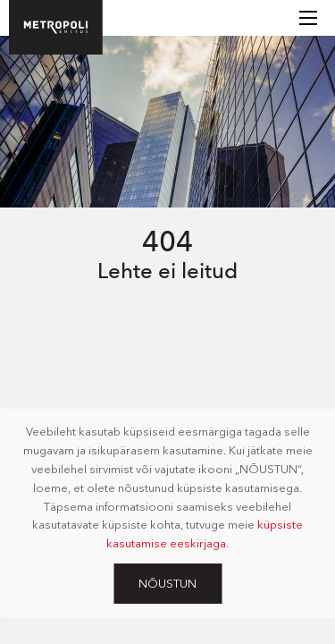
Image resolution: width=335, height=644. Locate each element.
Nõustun (167, 583)
